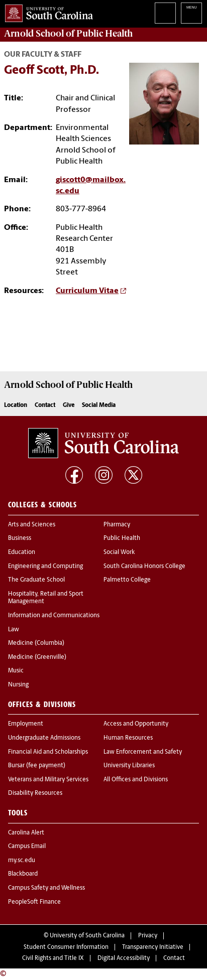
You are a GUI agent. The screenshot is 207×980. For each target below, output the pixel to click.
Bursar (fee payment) (37, 766)
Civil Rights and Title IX (53, 958)
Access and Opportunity (136, 724)
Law (14, 630)
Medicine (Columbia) (36, 643)
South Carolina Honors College (144, 567)
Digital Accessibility (124, 958)
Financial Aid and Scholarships (48, 752)
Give (69, 405)
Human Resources (128, 738)
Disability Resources (35, 793)
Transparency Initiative (153, 947)
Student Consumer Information (66, 947)
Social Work (119, 552)
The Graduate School (36, 580)
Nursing (18, 685)
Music (16, 671)
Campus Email (27, 847)
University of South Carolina (87, 936)
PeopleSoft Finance (34, 902)
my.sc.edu (22, 861)
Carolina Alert (26, 833)
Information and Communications (54, 616)
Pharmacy (117, 525)
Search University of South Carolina (165, 13)
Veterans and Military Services (48, 780)
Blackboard (23, 874)
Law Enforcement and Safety (143, 752)
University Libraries (129, 766)
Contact (45, 405)
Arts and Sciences (32, 525)
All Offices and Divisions (136, 780)
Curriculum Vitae (87, 291)
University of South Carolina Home (46, 11)
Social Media (99, 405)
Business (20, 538)
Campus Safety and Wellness (46, 888)
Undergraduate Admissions (44, 738)
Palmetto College (127, 580)
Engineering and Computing (45, 567)
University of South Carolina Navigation (191, 13)
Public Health (122, 538)
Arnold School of (68, 34)
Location (16, 405)
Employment (26, 724)
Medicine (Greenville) (37, 657)
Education (22, 552)
